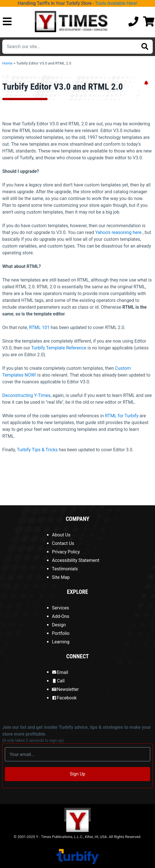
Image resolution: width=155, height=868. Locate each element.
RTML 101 (39, 327)
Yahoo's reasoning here (118, 232)
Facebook (64, 698)
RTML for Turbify (122, 416)
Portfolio (61, 633)
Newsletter (65, 689)
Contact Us (63, 543)
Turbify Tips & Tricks (37, 450)
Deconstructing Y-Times (26, 395)
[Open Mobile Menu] (7, 22)
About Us (61, 535)
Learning (61, 642)
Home (7, 63)
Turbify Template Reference (59, 348)
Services (60, 608)
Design (59, 625)
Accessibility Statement (76, 560)
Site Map (61, 577)
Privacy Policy (66, 552)
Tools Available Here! (116, 3)
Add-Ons (60, 616)
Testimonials (65, 569)
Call (58, 681)
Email (60, 672)
